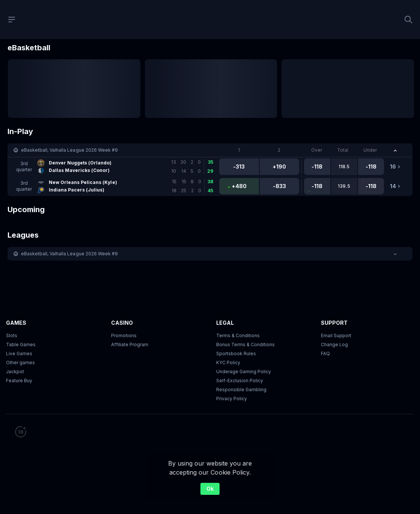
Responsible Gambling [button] (241, 390)
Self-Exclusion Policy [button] (240, 381)
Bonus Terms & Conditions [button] (245, 344)
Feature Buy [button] (19, 381)
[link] (116, 167)
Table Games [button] (21, 344)
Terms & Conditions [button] (238, 335)
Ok (210, 489)
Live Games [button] (19, 353)
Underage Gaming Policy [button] (244, 372)
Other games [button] (20, 363)
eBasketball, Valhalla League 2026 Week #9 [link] (69, 150)
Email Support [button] (336, 335)
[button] (210, 150)
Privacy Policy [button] (232, 399)
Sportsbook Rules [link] (236, 353)
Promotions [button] (124, 335)
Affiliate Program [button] (130, 344)
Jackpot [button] (15, 372)
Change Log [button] (334, 344)
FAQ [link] (325, 353)
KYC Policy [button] (228, 363)
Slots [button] (12, 335)
